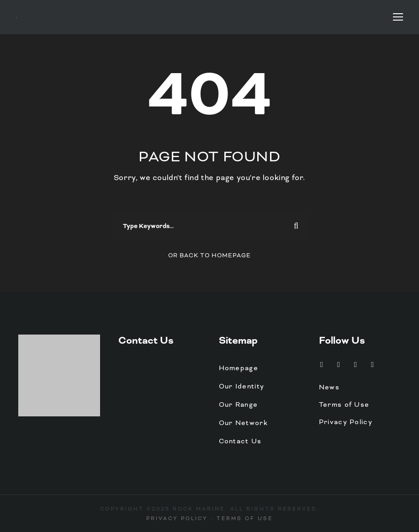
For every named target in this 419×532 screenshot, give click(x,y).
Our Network (243, 423)
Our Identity (242, 386)
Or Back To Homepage (209, 255)
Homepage (239, 368)
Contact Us (146, 341)
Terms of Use (344, 404)
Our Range (239, 404)
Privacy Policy (346, 422)
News (329, 387)
